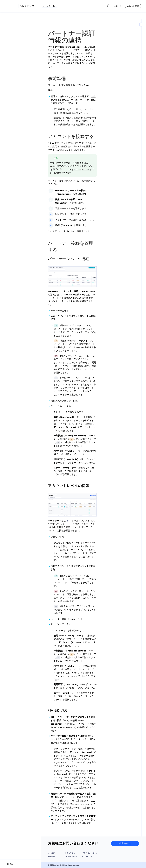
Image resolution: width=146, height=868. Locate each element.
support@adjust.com (79, 169)
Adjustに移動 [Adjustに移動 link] (133, 6)
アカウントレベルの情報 (69, 486)
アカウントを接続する (71, 137)
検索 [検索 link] (114, 6)
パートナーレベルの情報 (68, 259)
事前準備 (57, 79)
